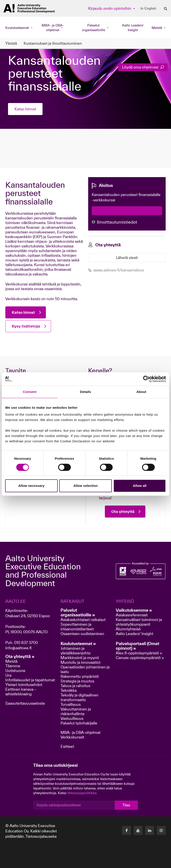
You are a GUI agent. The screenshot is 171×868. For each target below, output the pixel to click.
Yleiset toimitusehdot (24, 685)
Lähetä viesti (127, 258)
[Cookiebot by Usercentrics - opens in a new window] (146, 379)
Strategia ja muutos (77, 681)
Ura (8, 675)
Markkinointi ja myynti (80, 658)
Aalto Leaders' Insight (133, 28)
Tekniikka (69, 690)
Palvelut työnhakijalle (79, 723)
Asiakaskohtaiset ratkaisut (83, 620)
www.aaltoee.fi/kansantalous (116, 270)
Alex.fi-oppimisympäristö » (139, 653)
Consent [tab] (30, 392)
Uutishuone (15, 671)
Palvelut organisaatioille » (78, 612)
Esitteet (67, 746)
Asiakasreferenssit (132, 615)
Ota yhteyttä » (20, 656)
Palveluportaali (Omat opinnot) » (137, 646)
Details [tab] (85, 392)
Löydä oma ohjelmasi (143, 67)
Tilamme (13, 666)
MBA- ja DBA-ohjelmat (80, 732)
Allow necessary (31, 486)
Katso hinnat (25, 109)
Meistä (11, 661)
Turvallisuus (71, 704)
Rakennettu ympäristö (80, 676)
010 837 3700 (26, 642)
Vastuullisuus (72, 718)
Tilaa (126, 805)
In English (148, 8)
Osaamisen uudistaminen (82, 634)
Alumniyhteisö (128, 629)
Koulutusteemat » (78, 643)
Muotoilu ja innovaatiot (80, 662)
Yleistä (11, 43)
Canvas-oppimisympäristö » (140, 658)
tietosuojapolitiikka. (82, 793)
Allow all (140, 486)
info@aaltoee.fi (18, 648)
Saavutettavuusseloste (25, 703)
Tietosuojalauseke (41, 836)
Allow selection (85, 486)
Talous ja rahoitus (75, 686)
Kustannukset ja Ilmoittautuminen (53, 43)
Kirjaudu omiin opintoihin (110, 8)
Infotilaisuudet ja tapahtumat (30, 680)
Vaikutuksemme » (134, 610)
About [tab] (141, 392)
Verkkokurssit (72, 737)
